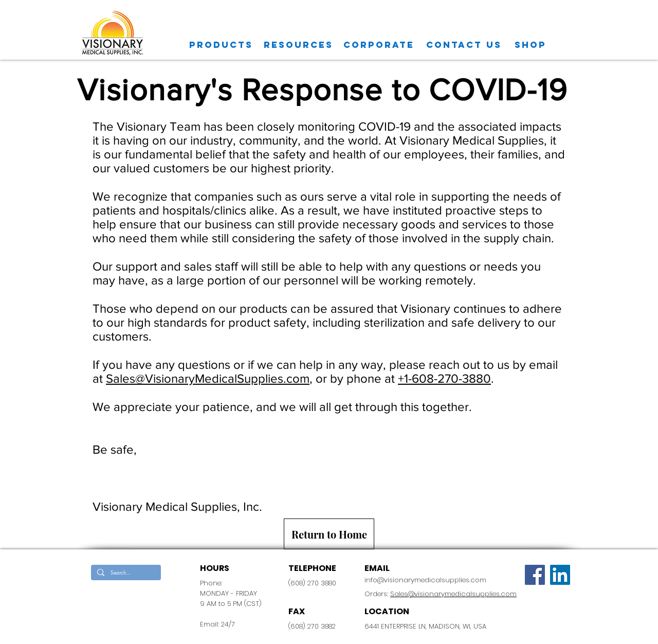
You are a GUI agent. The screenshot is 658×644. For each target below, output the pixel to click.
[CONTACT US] (464, 45)
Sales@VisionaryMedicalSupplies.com (208, 378)
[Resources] (298, 45)
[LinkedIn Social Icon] (560, 575)
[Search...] (125, 573)
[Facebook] (535, 575)
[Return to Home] (329, 534)
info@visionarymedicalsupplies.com (425, 580)
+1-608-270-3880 (444, 378)
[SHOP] (531, 45)
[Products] (221, 45)
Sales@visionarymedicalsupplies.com (453, 594)
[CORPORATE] (379, 45)
